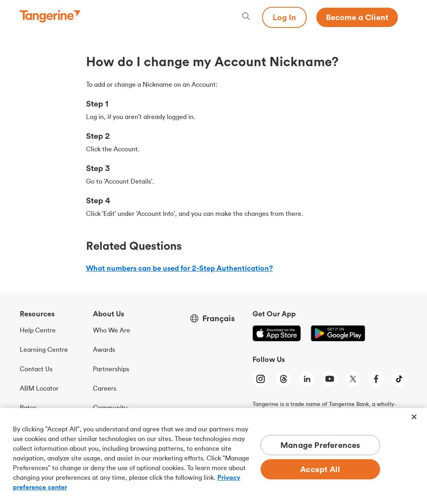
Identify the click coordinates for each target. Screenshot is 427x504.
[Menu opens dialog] (403, 17)
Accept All (320, 469)
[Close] (414, 417)
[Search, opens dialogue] (246, 17)
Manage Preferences (320, 445)
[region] (213, 456)
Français (219, 318)
